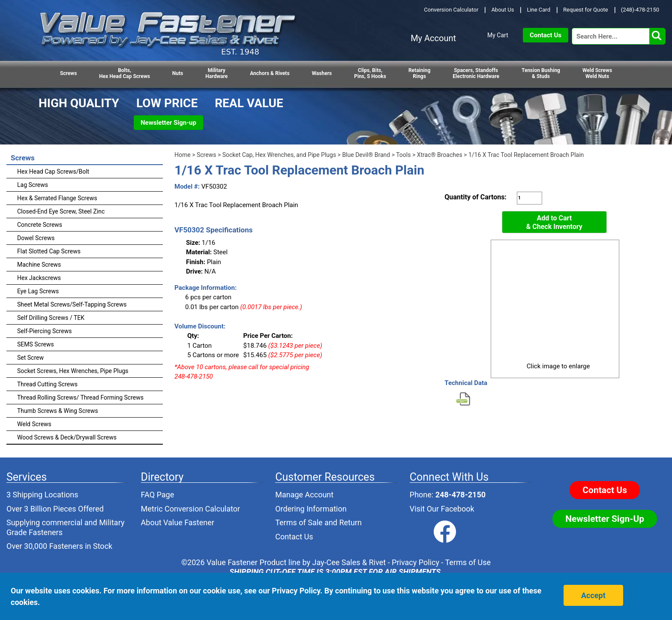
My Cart (498, 35)
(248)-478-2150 (640, 10)
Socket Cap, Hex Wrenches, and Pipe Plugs (279, 155)
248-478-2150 (460, 495)
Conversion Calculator (451, 10)
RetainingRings (419, 73)
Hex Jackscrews (39, 278)
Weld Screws (34, 424)
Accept (593, 595)
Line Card (538, 10)
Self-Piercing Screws (44, 331)
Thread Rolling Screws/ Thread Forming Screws (80, 397)
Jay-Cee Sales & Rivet (349, 562)
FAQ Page (158, 495)
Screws (68, 73)
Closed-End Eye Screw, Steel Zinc (61, 211)
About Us (502, 10)
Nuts (178, 73)
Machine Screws (39, 265)
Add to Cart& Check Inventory (554, 222)
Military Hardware (216, 73)
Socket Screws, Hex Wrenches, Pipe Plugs (73, 371)
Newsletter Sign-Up (605, 519)
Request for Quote (586, 10)
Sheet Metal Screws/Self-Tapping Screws (72, 304)
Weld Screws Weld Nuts (597, 73)
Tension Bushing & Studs (541, 73)
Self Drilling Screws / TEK (51, 318)
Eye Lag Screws (38, 291)
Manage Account (304, 495)
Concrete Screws (40, 225)
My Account (433, 38)
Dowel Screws (36, 238)
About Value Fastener (178, 522)
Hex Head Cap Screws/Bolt (53, 172)
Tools (403, 155)
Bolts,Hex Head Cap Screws (124, 73)
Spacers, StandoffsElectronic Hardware (476, 73)
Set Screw (30, 358)
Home (183, 155)
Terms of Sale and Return (318, 522)
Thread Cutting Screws (47, 384)
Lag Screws (33, 185)
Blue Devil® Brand (366, 155)
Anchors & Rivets (270, 73)
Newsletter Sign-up (168, 123)
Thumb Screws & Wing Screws (58, 411)
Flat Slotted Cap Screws (49, 251)
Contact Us (546, 35)
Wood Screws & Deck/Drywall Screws (67, 437)
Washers (322, 73)
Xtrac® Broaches (440, 155)
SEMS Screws (36, 344)
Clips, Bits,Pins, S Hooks (370, 73)
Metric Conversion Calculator (191, 509)
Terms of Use (468, 562)
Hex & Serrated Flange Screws (57, 198)
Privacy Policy (415, 562)
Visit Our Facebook (442, 509)
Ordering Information (311, 509)
